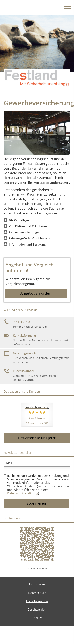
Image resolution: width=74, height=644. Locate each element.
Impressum (37, 584)
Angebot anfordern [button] (36, 293)
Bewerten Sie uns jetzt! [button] (37, 438)
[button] (20, 220)
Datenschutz (37, 593)
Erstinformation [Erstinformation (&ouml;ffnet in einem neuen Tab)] (37, 601)
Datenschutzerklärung (23, 493)
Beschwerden (37, 609)
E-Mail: (8, 463)
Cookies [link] (37, 618)
